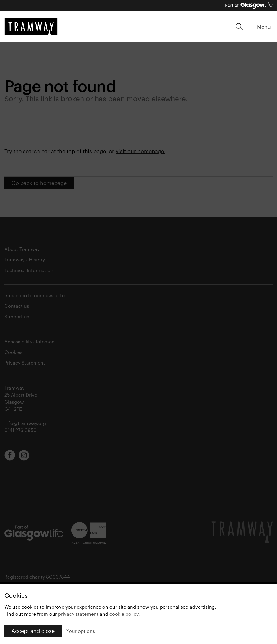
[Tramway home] (31, 27)
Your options (81, 631)
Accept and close (33, 631)
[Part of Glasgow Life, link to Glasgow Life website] (249, 6)
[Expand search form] (239, 27)
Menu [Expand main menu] (264, 27)
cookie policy (124, 614)
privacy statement (78, 614)
